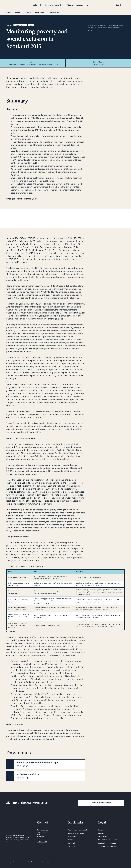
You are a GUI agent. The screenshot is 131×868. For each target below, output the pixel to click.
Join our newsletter (101, 803)
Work (31, 25)
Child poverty (21, 25)
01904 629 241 (42, 842)
